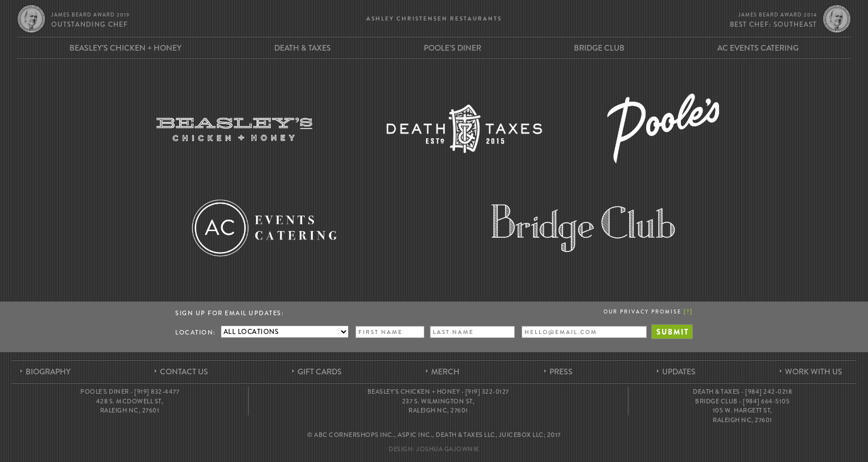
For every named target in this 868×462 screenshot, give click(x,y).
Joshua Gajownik (448, 449)
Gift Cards (320, 372)
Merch (445, 372)
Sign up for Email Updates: (230, 313)
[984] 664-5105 (766, 401)
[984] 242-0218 (768, 391)
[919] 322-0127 (487, 391)
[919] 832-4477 (157, 391)
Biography (48, 372)
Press (561, 372)
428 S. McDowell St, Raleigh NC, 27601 (130, 406)
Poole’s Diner (452, 48)
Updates (679, 372)
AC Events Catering (758, 48)
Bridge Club (599, 48)
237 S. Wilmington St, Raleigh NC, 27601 (439, 406)
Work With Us (814, 372)
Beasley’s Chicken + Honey (125, 48)
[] (688, 311)
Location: (196, 332)
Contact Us (184, 372)
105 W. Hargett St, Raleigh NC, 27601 (743, 415)
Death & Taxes (303, 48)
